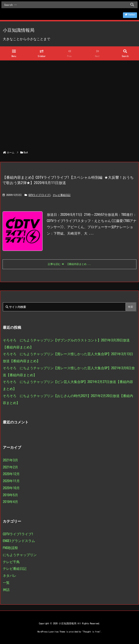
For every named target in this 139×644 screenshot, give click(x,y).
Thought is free (91, 632)
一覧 (6, 582)
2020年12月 (11, 474)
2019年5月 (10, 495)
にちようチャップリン (20, 555)
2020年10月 (11, 488)
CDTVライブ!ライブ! (39, 195)
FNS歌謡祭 (10, 548)
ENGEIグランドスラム (19, 541)
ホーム (11, 152)
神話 (6, 589)
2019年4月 (10, 502)
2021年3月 (10, 460)
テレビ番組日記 (62, 195)
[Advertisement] (69, 103)
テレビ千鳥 (11, 562)
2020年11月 (11, 481)
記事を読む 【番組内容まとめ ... (69, 264)
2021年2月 (10, 467)
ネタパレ (10, 575)
